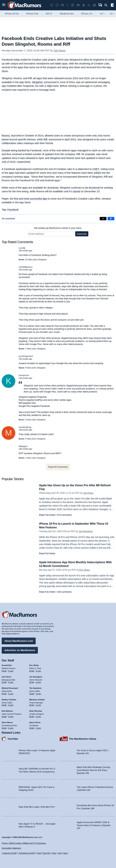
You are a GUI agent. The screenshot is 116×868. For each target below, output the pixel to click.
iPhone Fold (32, 14)
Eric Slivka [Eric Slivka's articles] (34, 665)
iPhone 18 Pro (12, 14)
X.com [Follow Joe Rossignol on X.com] (38, 682)
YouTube (13, 738)
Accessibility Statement (11, 848)
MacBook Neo (67, 14)
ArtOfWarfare (26, 267)
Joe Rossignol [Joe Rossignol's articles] (36, 676)
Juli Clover (60, 50)
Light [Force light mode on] (60, 853)
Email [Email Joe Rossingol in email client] (32, 682)
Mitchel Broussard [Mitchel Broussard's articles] (10, 688)
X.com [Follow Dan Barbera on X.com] (11, 716)
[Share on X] (103, 219)
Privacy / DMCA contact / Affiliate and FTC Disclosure (24, 843)
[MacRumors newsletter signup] (94, 5)
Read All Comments (58, 467)
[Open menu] (4, 5)
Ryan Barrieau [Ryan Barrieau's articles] (36, 710)
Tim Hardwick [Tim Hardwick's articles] (35, 688)
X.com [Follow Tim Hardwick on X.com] (38, 693)
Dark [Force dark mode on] (65, 853)
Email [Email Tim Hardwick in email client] (32, 693)
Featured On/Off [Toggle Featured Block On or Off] (9, 853)
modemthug (25, 427)
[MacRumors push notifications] (84, 5)
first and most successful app (30, 199)
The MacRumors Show (83, 738)
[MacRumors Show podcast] (52, 5)
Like (35, 260)
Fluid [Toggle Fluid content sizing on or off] (39, 853)
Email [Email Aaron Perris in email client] (32, 727)
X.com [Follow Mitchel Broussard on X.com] (11, 693)
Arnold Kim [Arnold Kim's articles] (7, 665)
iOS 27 (49, 14)
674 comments (64, 515)
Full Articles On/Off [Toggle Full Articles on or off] (27, 853)
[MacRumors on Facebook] (63, 5)
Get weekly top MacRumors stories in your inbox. (58, 228)
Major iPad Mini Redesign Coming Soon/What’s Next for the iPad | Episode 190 (93, 770)
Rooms (6, 136)
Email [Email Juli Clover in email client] (4, 682)
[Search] (107, 5)
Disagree (42, 260)
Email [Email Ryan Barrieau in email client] (32, 716)
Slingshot (37, 82)
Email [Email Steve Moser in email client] (4, 727)
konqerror (24, 375)
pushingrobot (26, 356)
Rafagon (23, 446)
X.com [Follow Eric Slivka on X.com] (38, 670)
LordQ (22, 248)
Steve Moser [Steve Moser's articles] (7, 722)
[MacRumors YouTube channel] (78, 5)
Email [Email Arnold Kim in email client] (4, 670)
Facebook (13, 210)
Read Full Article (47, 515)
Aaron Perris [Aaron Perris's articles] (35, 722)
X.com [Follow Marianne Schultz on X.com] (38, 705)
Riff (45, 139)
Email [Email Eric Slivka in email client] (32, 670)
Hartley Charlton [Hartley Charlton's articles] (9, 699)
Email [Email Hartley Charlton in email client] (4, 705)
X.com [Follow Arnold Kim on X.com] (11, 670)
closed (76, 191)
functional (94, 188)
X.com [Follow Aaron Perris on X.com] (38, 727)
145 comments (64, 592)
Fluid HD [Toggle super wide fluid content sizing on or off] (46, 853)
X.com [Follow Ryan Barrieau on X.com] (38, 716)
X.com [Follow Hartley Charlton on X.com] (11, 705)
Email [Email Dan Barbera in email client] (4, 716)
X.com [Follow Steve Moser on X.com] (11, 727)
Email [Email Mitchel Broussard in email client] (4, 693)
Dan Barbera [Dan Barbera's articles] (7, 710)
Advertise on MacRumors (20, 650)
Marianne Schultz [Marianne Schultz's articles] (37, 699)
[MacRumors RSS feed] (89, 5)
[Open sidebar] (112, 5)
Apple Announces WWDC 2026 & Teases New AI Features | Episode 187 (94, 825)
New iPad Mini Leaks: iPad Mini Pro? (37, 806)
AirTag (103, 14)
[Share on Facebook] (111, 219)
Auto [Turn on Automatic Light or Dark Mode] (54, 853)
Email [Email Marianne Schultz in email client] (32, 705)
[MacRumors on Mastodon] (73, 5)
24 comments (8, 219)
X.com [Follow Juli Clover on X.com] (11, 682)
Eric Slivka (85, 570)
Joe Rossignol (86, 531)
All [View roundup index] (112, 14)
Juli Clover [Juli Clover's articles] (6, 676)
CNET (96, 169)
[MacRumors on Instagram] (57, 5)
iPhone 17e (87, 14)
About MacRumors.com (19, 640)
